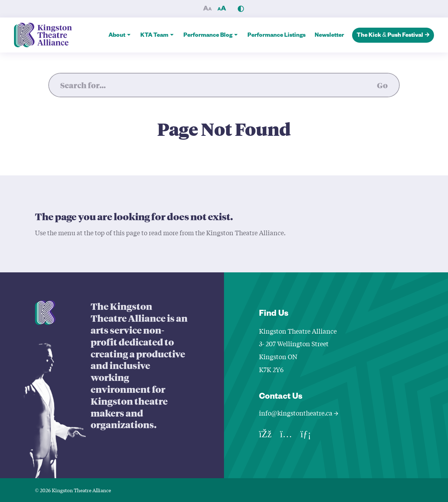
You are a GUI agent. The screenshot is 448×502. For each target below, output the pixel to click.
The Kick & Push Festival (393, 36)
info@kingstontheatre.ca (299, 413)
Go (382, 85)
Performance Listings (276, 36)
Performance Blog (208, 36)
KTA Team (154, 36)
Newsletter (329, 36)
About (117, 36)
